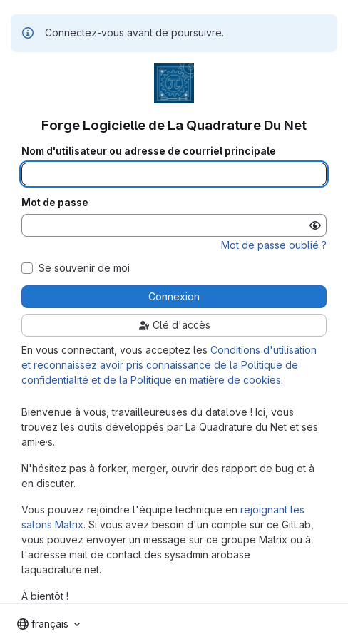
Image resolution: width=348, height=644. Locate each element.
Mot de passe (55, 203)
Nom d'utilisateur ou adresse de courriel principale (149, 151)
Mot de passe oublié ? (274, 245)
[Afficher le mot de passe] (315, 225)
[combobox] (48, 624)
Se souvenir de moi (84, 268)
